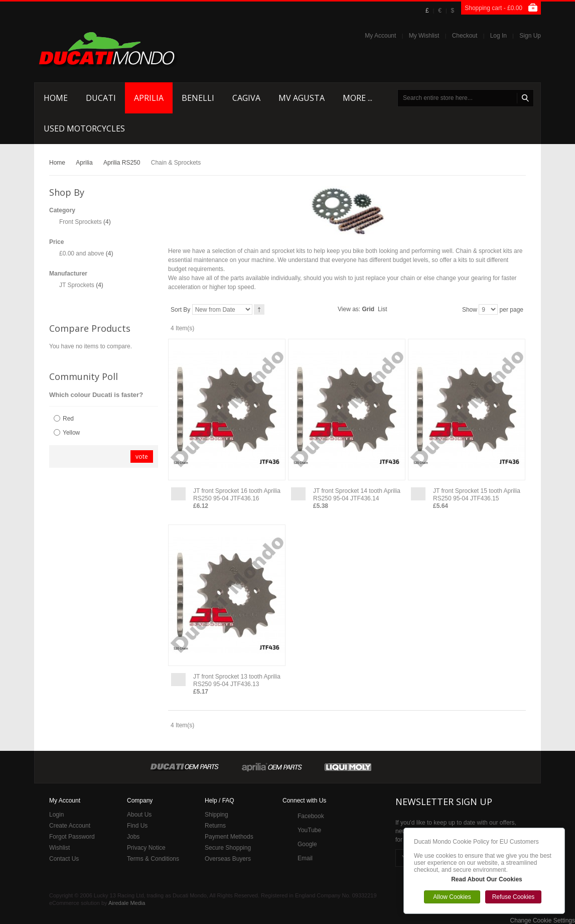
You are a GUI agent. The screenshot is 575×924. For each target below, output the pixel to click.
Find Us (137, 826)
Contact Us (64, 859)
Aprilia (84, 163)
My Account (380, 36)
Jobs (133, 837)
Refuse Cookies (514, 897)
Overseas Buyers (228, 859)
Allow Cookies (452, 897)
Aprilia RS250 (122, 163)
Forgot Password (72, 837)
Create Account (70, 826)
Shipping (217, 815)
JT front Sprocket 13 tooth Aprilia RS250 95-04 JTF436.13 (237, 680)
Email (305, 858)
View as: (349, 309)
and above (82, 253)
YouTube (309, 830)
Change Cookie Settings (543, 920)
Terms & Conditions (153, 859)
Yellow (71, 433)
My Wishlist (424, 36)
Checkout (465, 36)
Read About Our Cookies (487, 879)
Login (56, 815)
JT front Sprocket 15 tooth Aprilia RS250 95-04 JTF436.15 (477, 495)
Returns (215, 826)
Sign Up (530, 36)
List (383, 309)
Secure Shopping (228, 848)
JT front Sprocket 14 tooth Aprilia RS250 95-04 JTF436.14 (357, 495)
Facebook (311, 816)
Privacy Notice (146, 848)
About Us (139, 815)
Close (562, 831)
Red (68, 419)
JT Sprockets (77, 285)
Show (470, 310)
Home (57, 163)
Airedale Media (127, 903)
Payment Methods (229, 837)
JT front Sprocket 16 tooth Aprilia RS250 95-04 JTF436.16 (237, 495)
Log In (498, 36)
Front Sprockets (81, 222)
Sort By (180, 310)
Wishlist (59, 848)
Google (307, 844)
